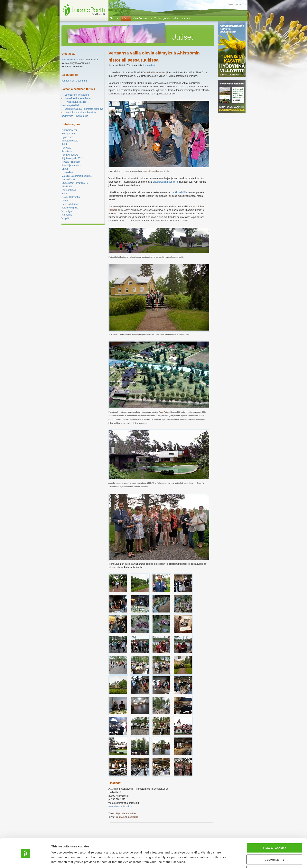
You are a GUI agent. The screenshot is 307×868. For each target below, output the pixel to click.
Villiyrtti (65, 218)
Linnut (65, 169)
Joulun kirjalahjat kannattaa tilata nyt (84, 109)
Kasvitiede (67, 151)
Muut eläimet (68, 179)
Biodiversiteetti (69, 130)
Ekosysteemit (68, 134)
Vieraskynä (67, 211)
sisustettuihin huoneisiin (166, 182)
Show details (60, 860)
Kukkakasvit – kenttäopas (78, 98)
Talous (65, 201)
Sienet (65, 194)
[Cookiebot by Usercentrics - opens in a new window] (25, 860)
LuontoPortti (68, 172)
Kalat (64, 144)
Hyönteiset (67, 137)
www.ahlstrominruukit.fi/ (121, 806)
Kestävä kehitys (70, 155)
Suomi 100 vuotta (71, 197)
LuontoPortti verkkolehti (77, 95)
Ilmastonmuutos (70, 141)
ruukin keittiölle (179, 192)
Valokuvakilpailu (70, 208)
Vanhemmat (68, 81)
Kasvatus (66, 148)
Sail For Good (69, 190)
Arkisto (65, 60)
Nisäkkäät (67, 187)
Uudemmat (82, 81)
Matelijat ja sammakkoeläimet (77, 176)
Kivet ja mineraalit (71, 162)
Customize (274, 847)
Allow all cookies (274, 835)
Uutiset (75, 60)
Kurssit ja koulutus (71, 165)
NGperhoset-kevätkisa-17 (75, 183)
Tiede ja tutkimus (70, 204)
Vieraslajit (67, 215)
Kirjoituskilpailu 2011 (72, 158)
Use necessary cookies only (274, 858)
